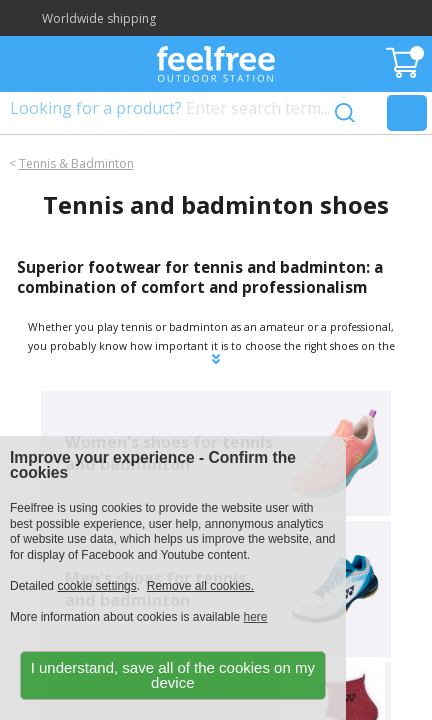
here (255, 617)
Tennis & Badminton (76, 163)
